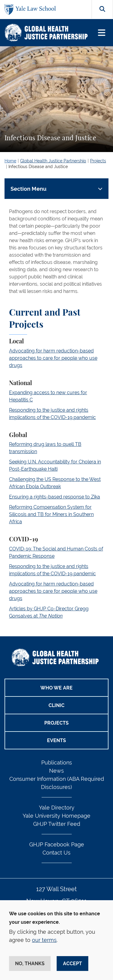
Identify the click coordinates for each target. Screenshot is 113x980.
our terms (44, 940)
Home (10, 161)
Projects (98, 161)
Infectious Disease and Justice (38, 167)
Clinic (56, 705)
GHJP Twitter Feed (57, 824)
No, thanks (30, 964)
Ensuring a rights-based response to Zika (55, 497)
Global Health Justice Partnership (53, 161)
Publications (57, 763)
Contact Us (56, 853)
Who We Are (56, 688)
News (56, 771)
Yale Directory (57, 808)
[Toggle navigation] (102, 33)
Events (56, 740)
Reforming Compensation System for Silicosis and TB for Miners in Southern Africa (51, 514)
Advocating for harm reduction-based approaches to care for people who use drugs (53, 358)
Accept (72, 964)
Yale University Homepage (56, 816)
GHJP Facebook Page (57, 844)
